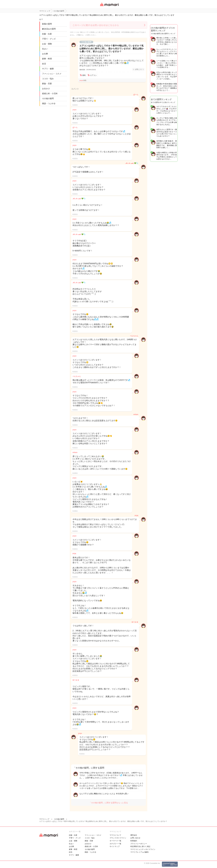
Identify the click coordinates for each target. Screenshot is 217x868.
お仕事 (45, 54)
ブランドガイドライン (118, 838)
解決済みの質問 (49, 29)
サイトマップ (115, 846)
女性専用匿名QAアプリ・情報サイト (109, 6)
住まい (45, 49)
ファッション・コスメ (52, 74)
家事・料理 (47, 59)
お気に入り (139, 69)
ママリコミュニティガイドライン (143, 849)
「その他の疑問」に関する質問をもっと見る (108, 803)
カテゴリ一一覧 (115, 844)
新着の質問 (47, 24)
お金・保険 (47, 44)
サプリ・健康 (48, 69)
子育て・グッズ (49, 39)
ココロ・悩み (48, 79)
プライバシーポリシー (139, 844)
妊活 (44, 64)
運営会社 (134, 835)
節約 (84, 75)
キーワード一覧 (115, 841)
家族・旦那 (47, 84)
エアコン (93, 75)
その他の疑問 (48, 98)
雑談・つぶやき (49, 103)
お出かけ (46, 89)
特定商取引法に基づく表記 (140, 846)
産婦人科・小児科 (50, 93)
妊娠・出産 (47, 34)
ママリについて (115, 835)
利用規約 (134, 841)
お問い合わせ (135, 838)
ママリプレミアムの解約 (139, 852)
